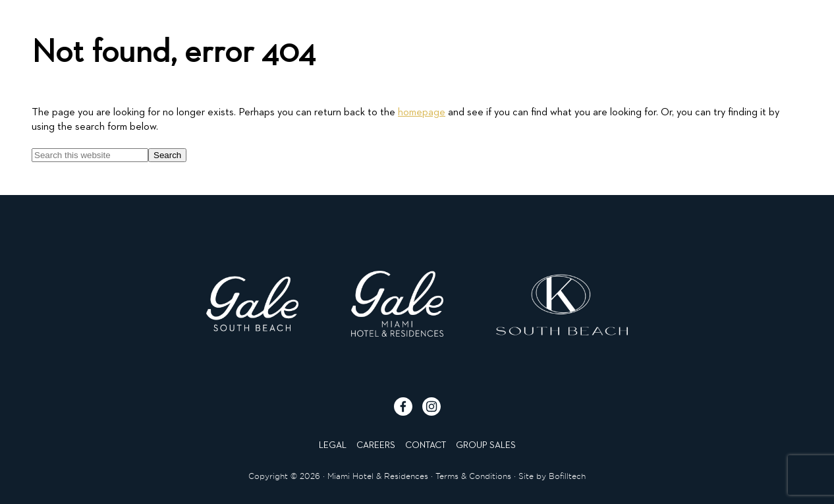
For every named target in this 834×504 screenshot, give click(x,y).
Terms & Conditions (473, 476)
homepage (422, 113)
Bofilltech (567, 476)
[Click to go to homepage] (417, 38)
